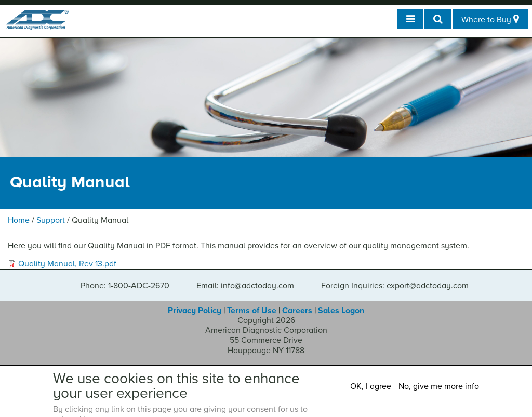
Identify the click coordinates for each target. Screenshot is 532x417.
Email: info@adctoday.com (245, 286)
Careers (297, 311)
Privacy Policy (195, 311)
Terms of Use (252, 311)
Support (51, 220)
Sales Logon (341, 311)
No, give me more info (439, 386)
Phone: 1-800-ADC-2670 (125, 286)
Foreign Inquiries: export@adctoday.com (395, 286)
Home (19, 220)
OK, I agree (371, 386)
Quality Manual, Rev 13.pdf (67, 264)
